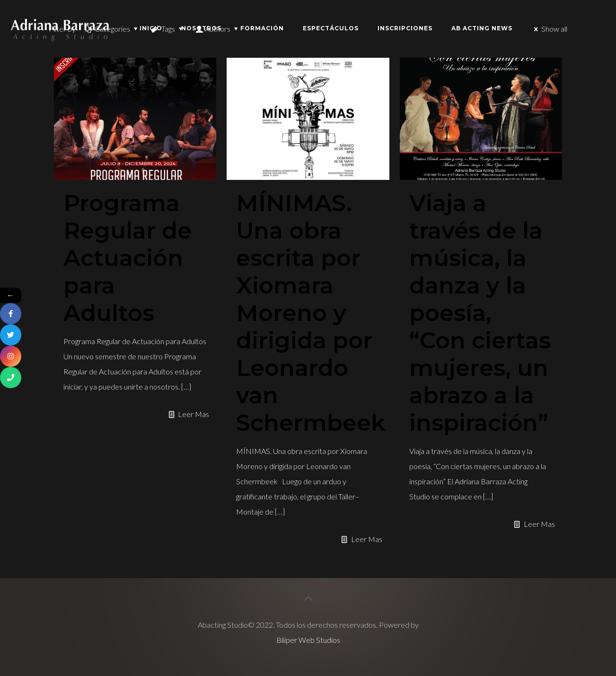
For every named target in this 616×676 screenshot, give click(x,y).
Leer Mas (194, 414)
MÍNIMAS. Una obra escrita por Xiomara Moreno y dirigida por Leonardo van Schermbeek (311, 313)
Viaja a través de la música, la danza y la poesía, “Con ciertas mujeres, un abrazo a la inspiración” (480, 313)
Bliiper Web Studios (308, 640)
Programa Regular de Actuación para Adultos (128, 258)
